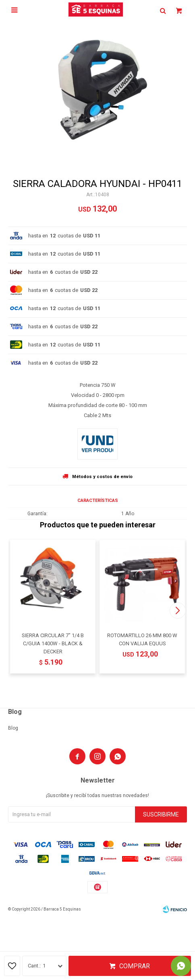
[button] (177, 611)
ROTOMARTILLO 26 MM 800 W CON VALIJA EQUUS (142, 639)
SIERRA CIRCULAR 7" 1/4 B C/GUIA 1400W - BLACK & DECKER (53, 643)
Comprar (135, 966)
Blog (13, 728)
